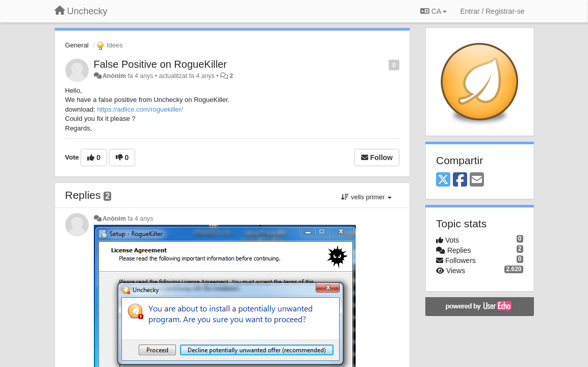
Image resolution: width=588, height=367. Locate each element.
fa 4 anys (140, 219)
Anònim (114, 76)
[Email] (477, 180)
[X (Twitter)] (443, 180)
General (77, 45)
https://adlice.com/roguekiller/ (140, 109)
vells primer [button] (366, 197)
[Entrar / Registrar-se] (492, 11)
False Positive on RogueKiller (160, 64)
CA (433, 11)
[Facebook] (460, 180)
